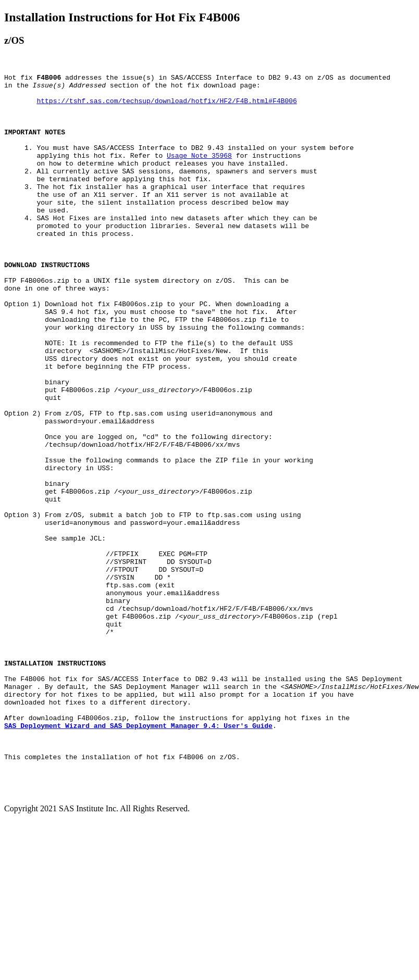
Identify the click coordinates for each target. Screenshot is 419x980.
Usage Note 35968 (199, 172)
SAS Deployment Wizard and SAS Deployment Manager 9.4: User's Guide (138, 857)
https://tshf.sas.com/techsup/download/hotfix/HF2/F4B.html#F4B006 (167, 107)
